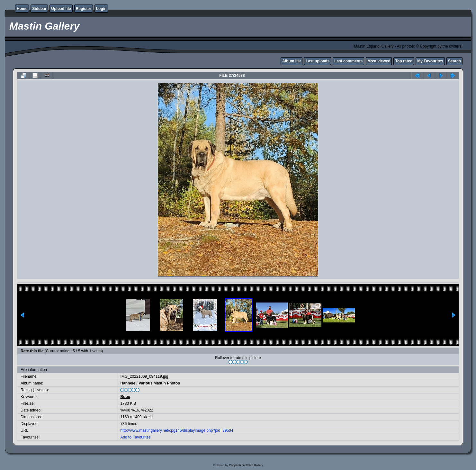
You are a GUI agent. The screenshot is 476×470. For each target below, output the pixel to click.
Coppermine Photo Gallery (246, 465)
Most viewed (379, 61)
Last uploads (318, 61)
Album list (292, 61)
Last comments (348, 61)
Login (101, 9)
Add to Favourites (135, 437)
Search (454, 61)
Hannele (128, 383)
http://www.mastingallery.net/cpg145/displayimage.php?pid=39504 (177, 430)
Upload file (61, 9)
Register (84, 9)
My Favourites (430, 61)
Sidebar (39, 9)
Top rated (404, 61)
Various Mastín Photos (159, 383)
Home (22, 9)
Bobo (125, 397)
